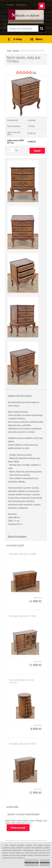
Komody (16, 51)
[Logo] (26, 16)
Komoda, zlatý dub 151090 (23, 554)
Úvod (9, 51)
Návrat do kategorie (17, 536)
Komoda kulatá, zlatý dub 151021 (22, 681)
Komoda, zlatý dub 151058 (23, 616)
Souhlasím (45, 862)
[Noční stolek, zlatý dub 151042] (26, 76)
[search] (42, 28)
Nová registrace (21, 5)
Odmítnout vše (32, 862)
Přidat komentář (18, 828)
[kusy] (11, 150)
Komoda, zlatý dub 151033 (23, 744)
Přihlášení (10, 5)
